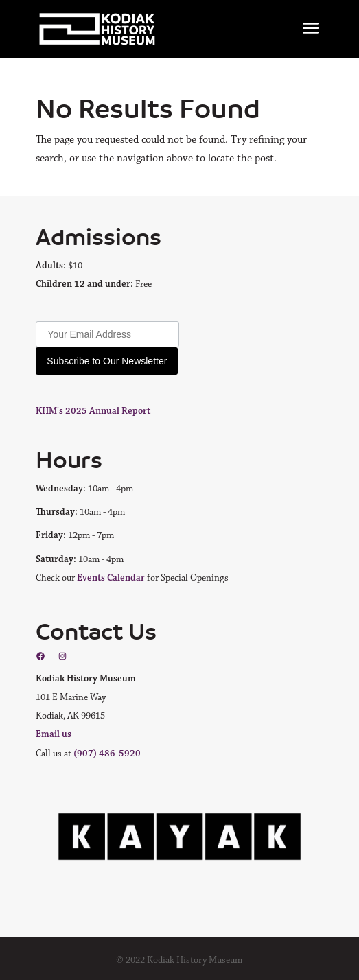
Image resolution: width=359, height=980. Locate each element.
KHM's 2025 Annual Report (93, 411)
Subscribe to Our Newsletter (107, 361)
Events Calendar (111, 578)
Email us (54, 734)
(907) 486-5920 (107, 754)
